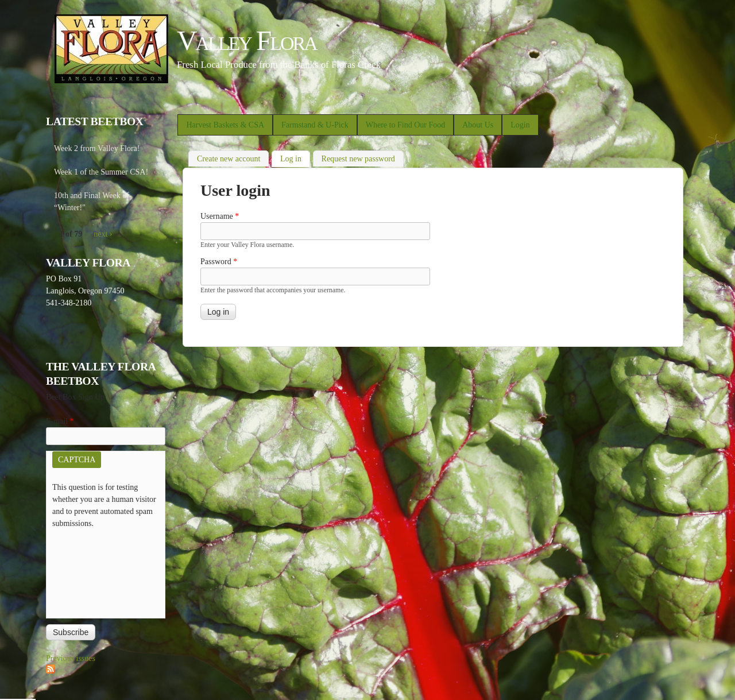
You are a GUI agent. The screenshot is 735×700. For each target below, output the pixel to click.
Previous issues (71, 658)
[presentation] (99, 571)
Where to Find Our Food (405, 125)
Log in (295, 158)
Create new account (229, 159)
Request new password (358, 159)
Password (219, 262)
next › (103, 234)
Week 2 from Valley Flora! (97, 148)
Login (520, 125)
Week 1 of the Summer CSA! (101, 172)
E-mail (60, 421)
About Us (478, 125)
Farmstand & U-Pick (315, 125)
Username (220, 216)
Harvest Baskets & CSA (225, 125)
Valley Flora (247, 40)
